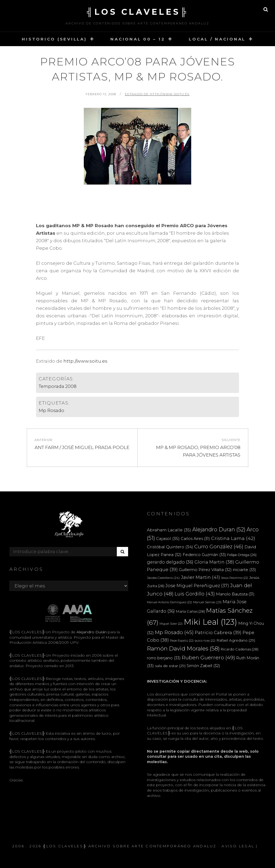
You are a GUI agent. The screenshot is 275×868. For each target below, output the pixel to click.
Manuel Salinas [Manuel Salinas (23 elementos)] (207, 602)
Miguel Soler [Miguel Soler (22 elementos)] (171, 624)
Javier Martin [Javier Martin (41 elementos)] (200, 577)
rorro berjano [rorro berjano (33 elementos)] (164, 658)
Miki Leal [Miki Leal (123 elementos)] (210, 622)
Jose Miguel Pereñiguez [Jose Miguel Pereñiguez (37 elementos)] (197, 586)
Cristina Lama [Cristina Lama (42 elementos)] (233, 538)
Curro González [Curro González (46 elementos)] (219, 547)
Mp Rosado (51, 411)
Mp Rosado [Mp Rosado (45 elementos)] (174, 632)
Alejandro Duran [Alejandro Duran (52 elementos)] (219, 529)
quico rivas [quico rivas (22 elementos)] (205, 641)
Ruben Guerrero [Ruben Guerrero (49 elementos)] (208, 657)
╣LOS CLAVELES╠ (137, 12)
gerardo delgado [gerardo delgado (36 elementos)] (170, 562)
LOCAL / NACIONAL (217, 39)
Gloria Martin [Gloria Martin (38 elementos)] (214, 562)
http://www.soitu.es (85, 361)
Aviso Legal (238, 846)
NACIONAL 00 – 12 (138, 39)
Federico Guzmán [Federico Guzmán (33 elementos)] (204, 555)
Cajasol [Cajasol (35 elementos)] (168, 538)
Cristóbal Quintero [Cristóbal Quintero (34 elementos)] (170, 547)
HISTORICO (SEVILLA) (54, 39)
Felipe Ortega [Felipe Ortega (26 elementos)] (242, 555)
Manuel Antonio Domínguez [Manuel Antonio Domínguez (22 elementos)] (169, 602)
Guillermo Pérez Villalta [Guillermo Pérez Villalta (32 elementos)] (205, 570)
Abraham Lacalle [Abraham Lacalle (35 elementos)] (169, 530)
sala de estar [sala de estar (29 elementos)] (170, 666)
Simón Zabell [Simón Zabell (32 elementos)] (203, 666)
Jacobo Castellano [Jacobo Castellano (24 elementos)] (163, 578)
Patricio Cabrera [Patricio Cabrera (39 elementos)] (218, 632)
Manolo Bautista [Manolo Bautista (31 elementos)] (235, 594)
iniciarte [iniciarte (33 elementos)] (245, 570)
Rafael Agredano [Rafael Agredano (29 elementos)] (236, 640)
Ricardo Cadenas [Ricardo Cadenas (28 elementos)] (240, 649)
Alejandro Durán (91, 632)
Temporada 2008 (58, 386)
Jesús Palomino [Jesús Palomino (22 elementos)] (235, 578)
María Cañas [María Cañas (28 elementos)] (190, 611)
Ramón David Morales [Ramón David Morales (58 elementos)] (183, 648)
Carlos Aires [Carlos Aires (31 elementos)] (195, 539)
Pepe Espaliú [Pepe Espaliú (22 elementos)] (182, 641)
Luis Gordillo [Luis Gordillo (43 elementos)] (195, 594)
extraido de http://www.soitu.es (157, 94)
